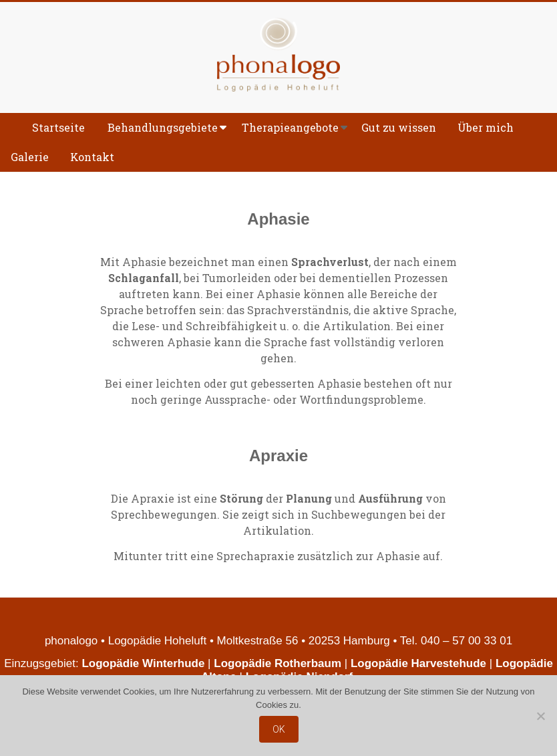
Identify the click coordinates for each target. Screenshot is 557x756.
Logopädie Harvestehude (418, 663)
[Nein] (540, 716)
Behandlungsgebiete (163, 127)
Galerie (30, 157)
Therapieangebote (290, 127)
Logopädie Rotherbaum (277, 663)
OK (279, 729)
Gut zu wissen (399, 127)
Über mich (486, 127)
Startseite (58, 127)
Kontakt (92, 157)
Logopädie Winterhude (143, 663)
